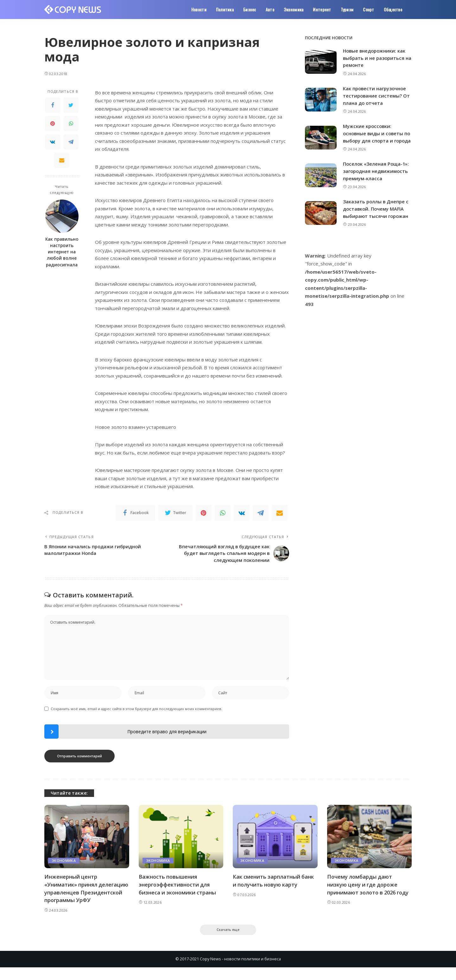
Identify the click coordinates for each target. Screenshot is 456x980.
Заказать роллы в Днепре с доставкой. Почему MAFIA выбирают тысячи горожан (377, 215)
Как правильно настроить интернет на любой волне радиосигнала (62, 252)
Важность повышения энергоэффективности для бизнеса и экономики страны (178, 889)
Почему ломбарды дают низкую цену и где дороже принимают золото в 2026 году (369, 889)
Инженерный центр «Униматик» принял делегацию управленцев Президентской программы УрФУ (82, 897)
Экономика (64, 865)
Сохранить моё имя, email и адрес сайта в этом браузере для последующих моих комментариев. (136, 713)
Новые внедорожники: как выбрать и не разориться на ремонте (375, 58)
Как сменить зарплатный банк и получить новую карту (274, 885)
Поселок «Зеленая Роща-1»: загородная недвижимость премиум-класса (377, 177)
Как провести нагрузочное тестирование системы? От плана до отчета (377, 95)
